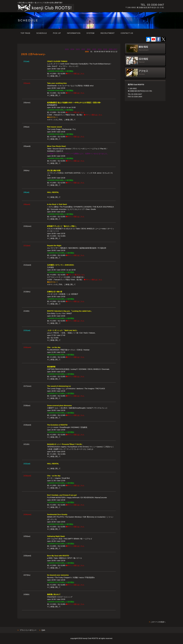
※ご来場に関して (54, 76)
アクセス (145, 73)
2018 (105, 49)
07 (104, 52)
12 (116, 52)
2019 (100, 49)
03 (95, 52)
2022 (83, 49)
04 (97, 52)
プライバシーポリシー (28, 630)
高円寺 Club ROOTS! (59, 8)
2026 (67, 49)
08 (107, 52)
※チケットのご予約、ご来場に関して (61, 120)
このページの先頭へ (158, 622)
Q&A (43, 630)
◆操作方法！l (52, 117)
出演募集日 (145, 49)
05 (100, 52)
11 (114, 52)
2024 (72, 49)
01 (91, 52)
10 (111, 52)
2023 (78, 49)
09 (109, 52)
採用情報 (145, 61)
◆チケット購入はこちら (75, 74)
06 (102, 52)
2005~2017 (113, 49)
